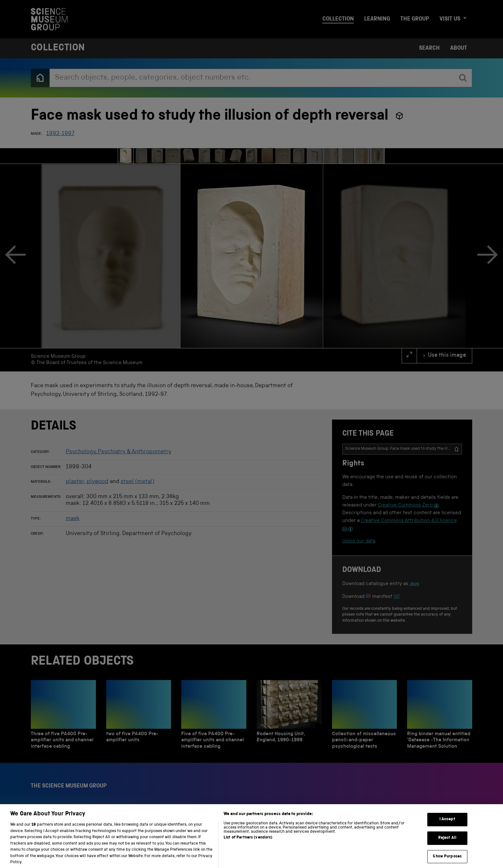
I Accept (447, 825)
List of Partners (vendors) (248, 843)
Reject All (447, 843)
